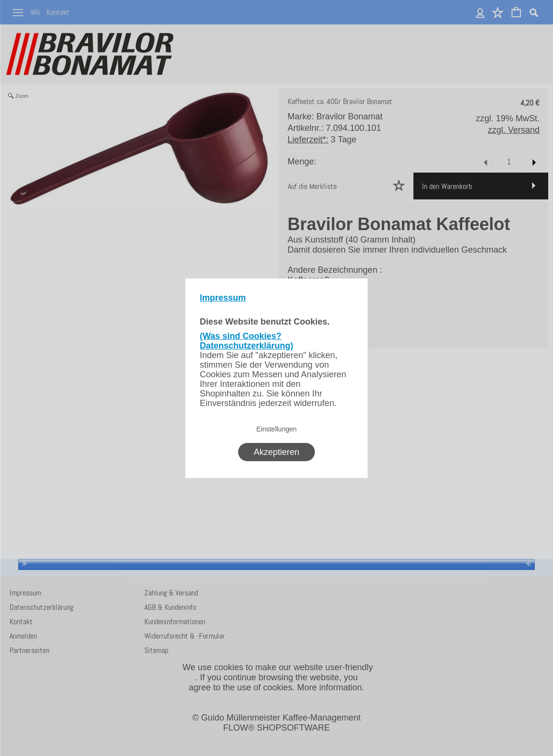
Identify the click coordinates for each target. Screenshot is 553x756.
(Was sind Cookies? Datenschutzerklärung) (247, 341)
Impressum (223, 298)
